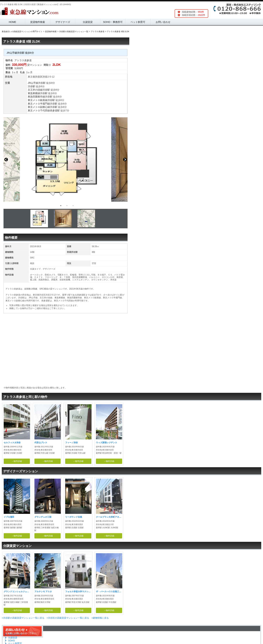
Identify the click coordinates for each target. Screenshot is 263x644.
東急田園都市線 (36, 97)
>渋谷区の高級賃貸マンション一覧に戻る (68, 618)
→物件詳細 (17, 461)
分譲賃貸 (88, 22)
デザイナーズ (63, 22)
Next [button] (125, 160)
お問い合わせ (163, 22)
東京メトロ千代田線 (39, 110)
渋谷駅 (42, 83)
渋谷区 (39, 77)
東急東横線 (34, 93)
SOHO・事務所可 (113, 22)
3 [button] (73, 206)
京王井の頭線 (35, 90)
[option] (66, 160)
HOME (12, 22)
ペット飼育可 (138, 22)
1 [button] (61, 206)
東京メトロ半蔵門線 (39, 104)
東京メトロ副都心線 (39, 107)
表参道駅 (55, 110)
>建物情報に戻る (100, 618)
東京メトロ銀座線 (38, 100)
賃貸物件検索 (38, 22)
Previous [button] (6, 160)
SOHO (11, 641)
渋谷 (45, 77)
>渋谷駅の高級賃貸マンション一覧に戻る (23, 618)
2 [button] (67, 206)
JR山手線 (33, 83)
